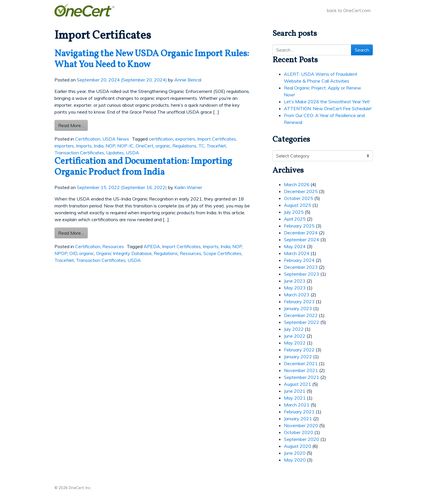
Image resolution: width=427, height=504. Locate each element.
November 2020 (301, 425)
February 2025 (299, 226)
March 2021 (297, 405)
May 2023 (295, 288)
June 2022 (295, 336)
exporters (185, 139)
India (99, 146)
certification (161, 139)
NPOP (61, 253)
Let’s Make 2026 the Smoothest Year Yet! (327, 102)
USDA (132, 153)
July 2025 (294, 212)
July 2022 (294, 329)
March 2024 (297, 253)
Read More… (73, 125)
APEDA (152, 246)
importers (64, 146)
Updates (115, 153)
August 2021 (298, 384)
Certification (88, 139)
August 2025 (298, 205)
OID (73, 253)
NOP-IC (125, 146)
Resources (113, 246)
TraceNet (216, 146)
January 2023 (298, 308)
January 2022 (298, 357)
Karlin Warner (188, 187)
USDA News (116, 139)
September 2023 (302, 274)
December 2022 (301, 315)
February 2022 (299, 350)
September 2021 (302, 377)
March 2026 (297, 184)
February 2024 (299, 260)
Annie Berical (188, 80)
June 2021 (295, 391)
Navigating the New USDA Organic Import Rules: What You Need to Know (152, 59)
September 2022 (302, 322)
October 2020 (299, 432)
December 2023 (301, 267)
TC (201, 146)
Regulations (184, 146)
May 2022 (295, 343)
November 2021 (301, 370)
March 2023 (297, 295)
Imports (84, 146)
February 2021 (299, 412)
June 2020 (295, 453)
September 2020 (302, 439)
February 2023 (299, 301)
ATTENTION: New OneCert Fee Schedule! (328, 108)
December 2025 (301, 191)
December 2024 (301, 233)
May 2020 (295, 460)
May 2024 (295, 246)
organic (163, 146)
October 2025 (299, 198)
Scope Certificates (222, 253)
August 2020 (298, 446)
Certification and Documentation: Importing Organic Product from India (143, 167)
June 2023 (295, 281)
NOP (110, 146)
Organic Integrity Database (124, 253)
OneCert (145, 146)
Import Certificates (217, 139)
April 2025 (295, 219)
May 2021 (295, 398)
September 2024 (302, 240)
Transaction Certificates (79, 153)
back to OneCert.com (349, 10)
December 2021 (301, 363)
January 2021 (298, 419)
